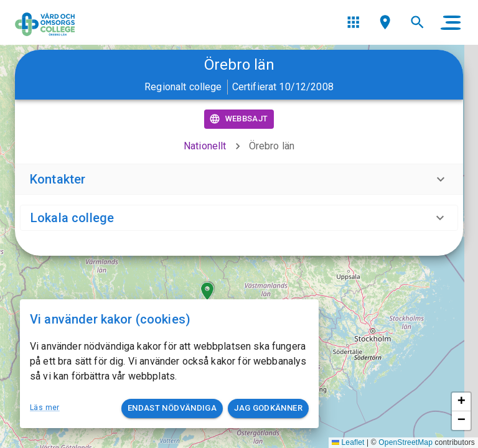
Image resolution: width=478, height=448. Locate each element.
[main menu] (451, 22)
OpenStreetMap (405, 442)
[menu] (353, 22)
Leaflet (348, 442)
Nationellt (205, 146)
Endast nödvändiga (172, 408)
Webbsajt (239, 119)
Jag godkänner (268, 408)
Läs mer (45, 408)
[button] (207, 291)
